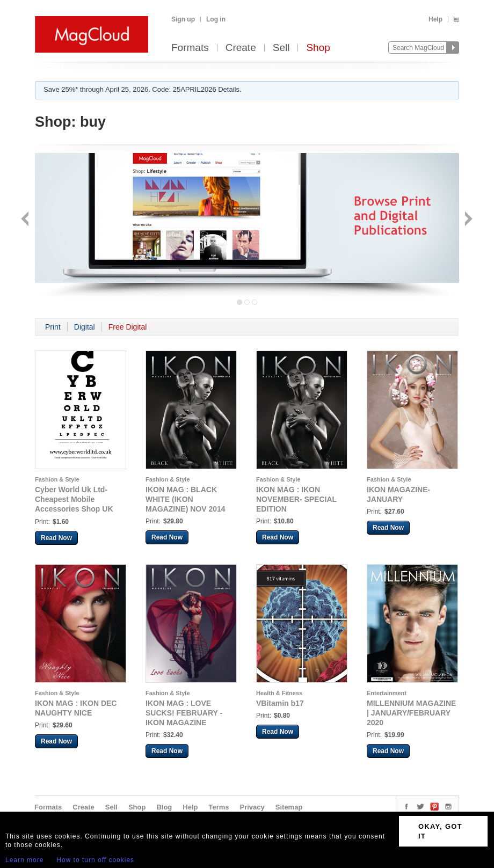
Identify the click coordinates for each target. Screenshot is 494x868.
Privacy (252, 807)
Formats (190, 48)
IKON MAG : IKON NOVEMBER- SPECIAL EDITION (296, 499)
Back (26, 220)
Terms (219, 807)
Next (467, 220)
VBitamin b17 (280, 703)
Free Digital (128, 327)
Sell (281, 48)
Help (435, 19)
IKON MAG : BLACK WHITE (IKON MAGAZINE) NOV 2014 (186, 499)
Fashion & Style (57, 479)
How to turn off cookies (95, 860)
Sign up (183, 19)
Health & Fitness (279, 693)
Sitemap (289, 807)
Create (241, 48)
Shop (318, 48)
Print (53, 327)
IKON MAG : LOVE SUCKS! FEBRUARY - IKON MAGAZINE (184, 713)
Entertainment (387, 693)
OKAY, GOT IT (440, 831)
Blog (164, 807)
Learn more (24, 860)
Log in (216, 19)
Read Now (56, 538)
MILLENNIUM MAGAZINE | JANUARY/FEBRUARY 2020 (411, 713)
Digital (85, 327)
